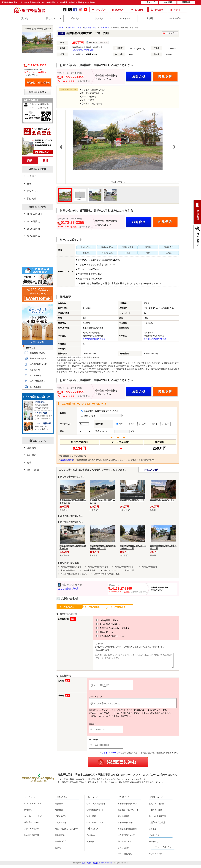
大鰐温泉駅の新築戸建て (71, 567)
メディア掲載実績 (32, 832)
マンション (33, 191)
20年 (165, 424)
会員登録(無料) (66, 460)
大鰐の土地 (129, 570)
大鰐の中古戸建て (90, 570)
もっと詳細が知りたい (103, 624)
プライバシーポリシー (111, 756)
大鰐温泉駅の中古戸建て (98, 567)
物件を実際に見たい (102, 620)
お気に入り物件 (151, 470)
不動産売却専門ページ (127, 807)
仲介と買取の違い (125, 857)
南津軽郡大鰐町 (90, 28)
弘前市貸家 (91, 819)
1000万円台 (34, 221)
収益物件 (32, 198)
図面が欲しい (99, 632)
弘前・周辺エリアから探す (67, 832)
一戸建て (32, 176)
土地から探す (61, 825)
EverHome (91, 838)
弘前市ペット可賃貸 (95, 825)
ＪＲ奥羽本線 (104, 28)
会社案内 (32, 455)
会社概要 (153, 832)
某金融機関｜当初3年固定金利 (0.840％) (99, 411)
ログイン (178, 10)
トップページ (30, 800)
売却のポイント (124, 844)
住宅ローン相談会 (157, 807)
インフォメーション (33, 806)
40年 (120, 424)
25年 (154, 424)
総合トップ (150, 2)
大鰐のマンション (111, 570)
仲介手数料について (126, 838)
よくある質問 (123, 851)
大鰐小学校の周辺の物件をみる (74, 574)
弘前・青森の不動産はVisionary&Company (97, 866)
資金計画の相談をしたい (104, 636)
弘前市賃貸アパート (95, 813)
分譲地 (150, 18)
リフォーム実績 (156, 857)
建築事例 (90, 844)
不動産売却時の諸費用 (127, 832)
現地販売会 (60, 838)
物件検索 (59, 813)
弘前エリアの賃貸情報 (96, 807)
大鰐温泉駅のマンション (125, 567)
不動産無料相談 (156, 813)
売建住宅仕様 (61, 844)
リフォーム (125, 18)
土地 (79, 28)
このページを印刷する (39, 104)
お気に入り (101, 10)
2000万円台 (34, 229)
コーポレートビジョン (33, 819)
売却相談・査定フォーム (128, 813)
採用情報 (32, 448)
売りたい (76, 18)
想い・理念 (33, 470)
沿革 (29, 463)
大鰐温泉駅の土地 (149, 567)
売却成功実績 (123, 819)
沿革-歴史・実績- (31, 825)
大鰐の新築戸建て (68, 570)
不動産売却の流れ (125, 825)
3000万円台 (34, 236)
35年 (131, 424)
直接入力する (89, 416)
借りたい (50, 18)
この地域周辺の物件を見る (84, 50)
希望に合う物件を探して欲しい (108, 628)
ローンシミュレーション (40, 108)
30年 (143, 424)
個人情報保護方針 (32, 838)
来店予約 (119, 10)
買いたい (26, 18)
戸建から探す (61, 819)
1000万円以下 (35, 214)
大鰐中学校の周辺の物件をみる (106, 574)
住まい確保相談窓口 (158, 819)
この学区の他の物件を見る (94, 339)
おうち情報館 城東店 (68, 589)
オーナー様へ (175, 18)
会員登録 (159, 10)
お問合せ (139, 10)
